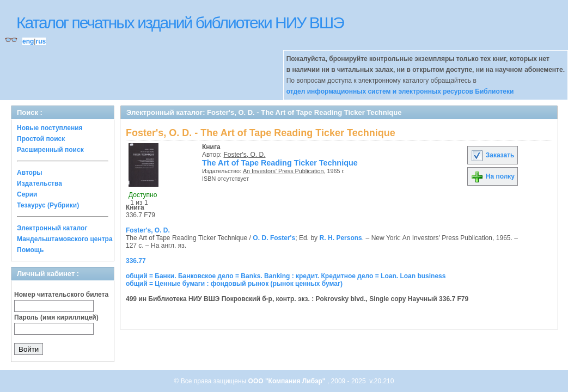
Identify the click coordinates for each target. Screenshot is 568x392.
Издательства (39, 183)
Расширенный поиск (50, 150)
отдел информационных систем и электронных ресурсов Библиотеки (400, 91)
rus (41, 41)
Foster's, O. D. (245, 155)
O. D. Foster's (274, 238)
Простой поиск (41, 139)
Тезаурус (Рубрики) (48, 205)
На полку (493, 176)
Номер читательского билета (61, 295)
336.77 (136, 261)
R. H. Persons (341, 238)
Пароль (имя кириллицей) (56, 317)
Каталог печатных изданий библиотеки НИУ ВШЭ (180, 23)
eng (28, 41)
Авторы (30, 173)
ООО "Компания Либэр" (288, 381)
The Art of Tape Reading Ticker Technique (280, 163)
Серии (27, 194)
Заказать (492, 155)
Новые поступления (50, 128)
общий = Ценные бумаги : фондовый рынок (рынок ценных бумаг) (234, 284)
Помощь (30, 250)
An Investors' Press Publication (283, 171)
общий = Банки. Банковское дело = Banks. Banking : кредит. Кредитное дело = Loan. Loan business (286, 276)
